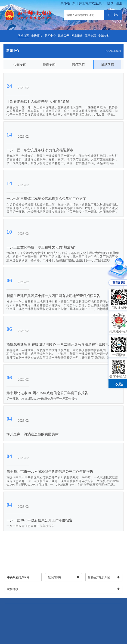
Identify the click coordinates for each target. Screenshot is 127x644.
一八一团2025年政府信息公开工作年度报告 (39, 520)
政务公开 (64, 36)
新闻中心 (50, 36)
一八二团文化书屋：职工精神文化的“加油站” (41, 247)
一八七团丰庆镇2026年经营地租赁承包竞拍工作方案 (46, 199)
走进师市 (37, 36)
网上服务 (77, 36)
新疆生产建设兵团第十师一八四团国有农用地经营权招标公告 (53, 296)
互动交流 (90, 36)
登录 (110, 3)
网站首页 (23, 36)
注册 (119, 3)
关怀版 (65, 3)
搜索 (113, 15)
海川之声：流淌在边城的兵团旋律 (33, 434)
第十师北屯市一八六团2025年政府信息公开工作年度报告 (50, 472)
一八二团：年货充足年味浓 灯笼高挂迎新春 (40, 150)
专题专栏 (104, 36)
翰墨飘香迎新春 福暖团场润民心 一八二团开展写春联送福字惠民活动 (59, 344)
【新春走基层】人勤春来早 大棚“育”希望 (38, 102)
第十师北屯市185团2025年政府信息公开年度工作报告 (47, 393)
